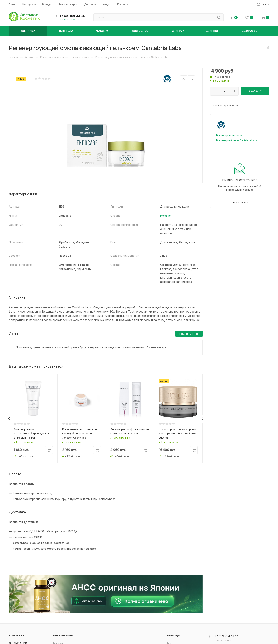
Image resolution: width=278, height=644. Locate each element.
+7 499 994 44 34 (72, 16)
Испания (166, 216)
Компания (17, 636)
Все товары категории (229, 135)
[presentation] (9, 419)
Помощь (173, 636)
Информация (63, 636)
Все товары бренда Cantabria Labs (237, 140)
